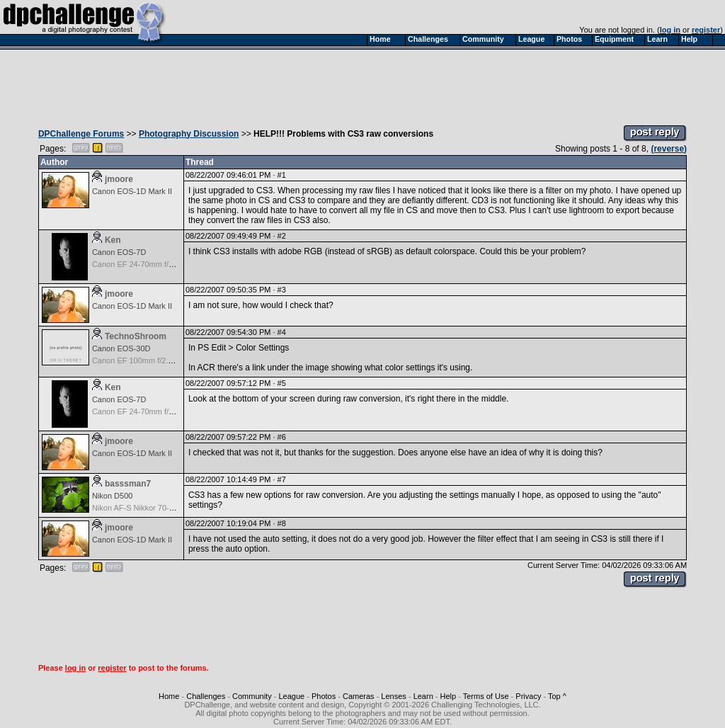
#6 (282, 437)
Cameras (359, 696)
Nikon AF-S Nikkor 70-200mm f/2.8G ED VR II (171, 508)
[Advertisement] (362, 84)
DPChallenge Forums (81, 134)
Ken (113, 240)
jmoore (119, 179)
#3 (282, 290)
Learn (423, 696)
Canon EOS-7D (119, 252)
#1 (282, 175)
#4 (282, 332)
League (291, 696)
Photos (324, 696)
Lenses (393, 696)
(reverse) (669, 149)
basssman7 (128, 484)
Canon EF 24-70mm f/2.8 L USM (149, 264)
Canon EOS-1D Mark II (132, 191)
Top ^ (557, 696)
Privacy (528, 696)
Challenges (206, 696)
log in (670, 30)
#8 (282, 523)
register (706, 30)
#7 (282, 479)
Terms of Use (486, 696)
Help (449, 696)
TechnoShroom (136, 336)
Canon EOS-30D (121, 348)
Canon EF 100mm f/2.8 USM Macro (154, 360)
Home (169, 696)
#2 (282, 236)
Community (252, 696)
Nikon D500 (112, 496)
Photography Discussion (189, 134)
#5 (282, 383)
